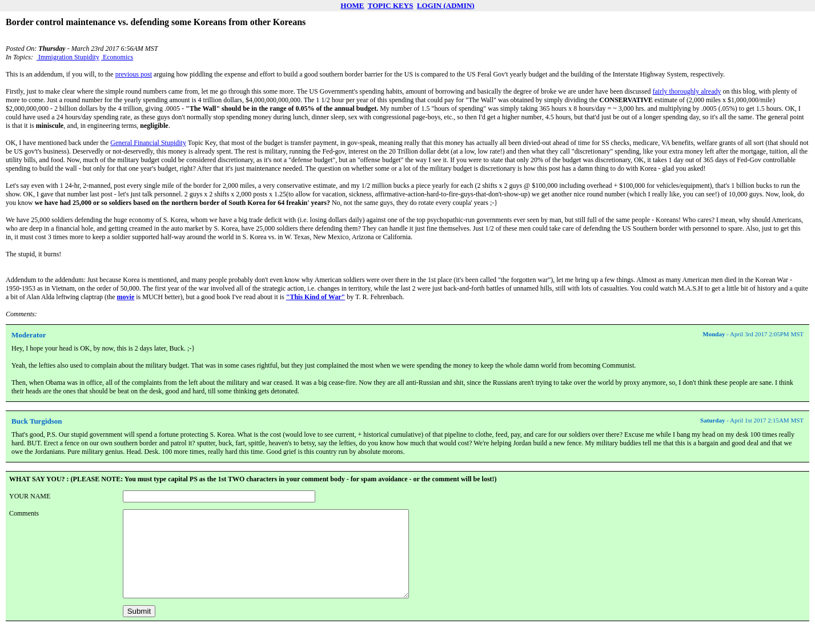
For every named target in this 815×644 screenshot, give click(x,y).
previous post (134, 74)
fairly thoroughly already (687, 91)
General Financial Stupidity (148, 143)
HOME (352, 5)
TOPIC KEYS (391, 5)
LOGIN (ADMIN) (446, 5)
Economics (117, 57)
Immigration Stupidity (68, 57)
